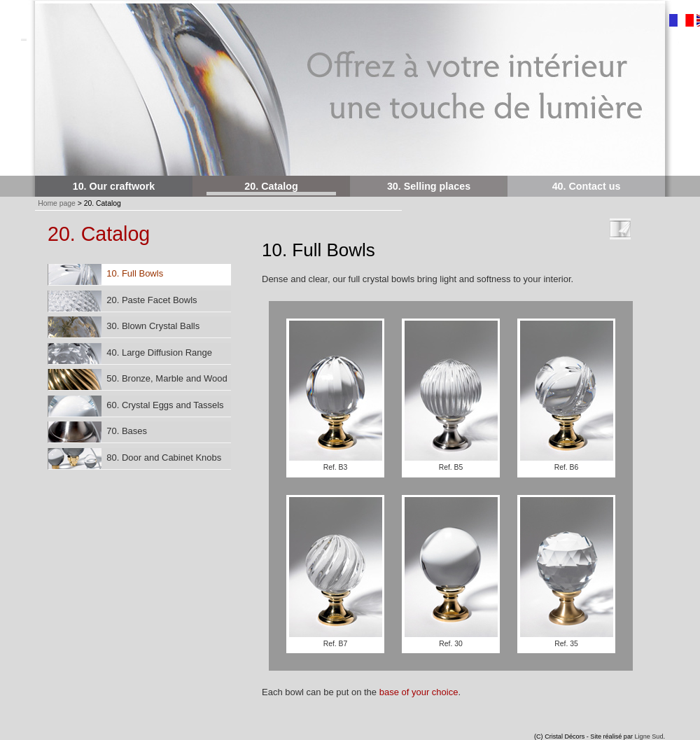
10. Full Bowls (106, 274)
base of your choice (419, 692)
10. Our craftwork (114, 186)
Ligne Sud (649, 736)
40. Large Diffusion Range (130, 354)
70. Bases (98, 432)
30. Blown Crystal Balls (124, 327)
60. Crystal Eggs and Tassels (136, 406)
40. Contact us (587, 186)
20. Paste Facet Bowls (123, 301)
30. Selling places (429, 186)
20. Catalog (271, 186)
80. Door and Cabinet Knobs (135, 459)
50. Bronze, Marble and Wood (138, 379)
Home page (57, 203)
